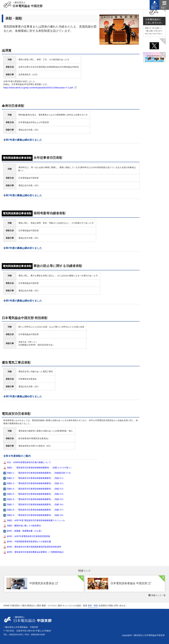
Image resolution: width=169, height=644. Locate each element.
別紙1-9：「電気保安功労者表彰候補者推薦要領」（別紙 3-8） (36, 515)
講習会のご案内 (34, 606)
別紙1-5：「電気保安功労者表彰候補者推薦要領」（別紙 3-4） (36, 494)
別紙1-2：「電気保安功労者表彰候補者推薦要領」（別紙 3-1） (36, 478)
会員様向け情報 (106, 606)
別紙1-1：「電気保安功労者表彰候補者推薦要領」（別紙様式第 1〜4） (40, 473)
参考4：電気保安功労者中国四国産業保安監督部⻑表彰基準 (34, 547)
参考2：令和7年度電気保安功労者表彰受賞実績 (29, 536)
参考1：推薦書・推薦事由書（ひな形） (25, 531)
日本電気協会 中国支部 (28, 4)
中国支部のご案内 (18, 606)
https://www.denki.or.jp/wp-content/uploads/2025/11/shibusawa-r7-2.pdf (38, 88)
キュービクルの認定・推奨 (75, 606)
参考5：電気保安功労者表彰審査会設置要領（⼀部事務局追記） (36, 552)
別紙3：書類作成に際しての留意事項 (24, 526)
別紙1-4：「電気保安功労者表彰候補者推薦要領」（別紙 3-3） (36, 489)
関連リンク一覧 (157, 595)
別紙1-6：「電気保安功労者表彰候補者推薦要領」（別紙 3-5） (36, 499)
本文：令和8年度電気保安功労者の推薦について (29, 462)
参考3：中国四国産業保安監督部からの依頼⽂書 (29, 542)
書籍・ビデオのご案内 (52, 606)
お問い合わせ (120, 606)
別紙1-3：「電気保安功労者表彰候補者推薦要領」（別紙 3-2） (36, 483)
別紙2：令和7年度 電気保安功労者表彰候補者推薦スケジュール (36, 520)
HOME (6, 606)
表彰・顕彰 (93, 606)
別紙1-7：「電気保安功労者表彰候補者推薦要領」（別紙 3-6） (36, 504)
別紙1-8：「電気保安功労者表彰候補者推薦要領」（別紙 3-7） (36, 510)
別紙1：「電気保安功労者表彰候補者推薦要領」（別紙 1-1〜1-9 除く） (40, 468)
